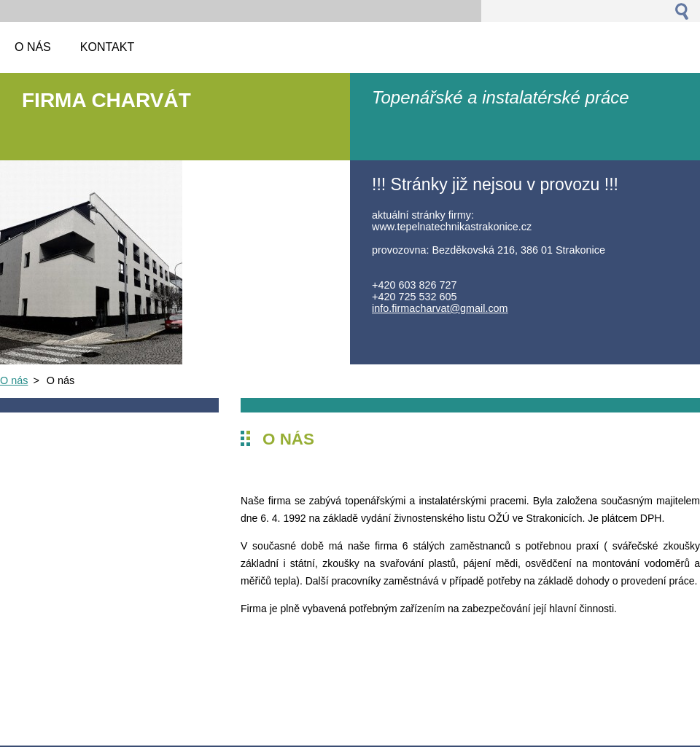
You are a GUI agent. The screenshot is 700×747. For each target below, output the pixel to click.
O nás (14, 380)
